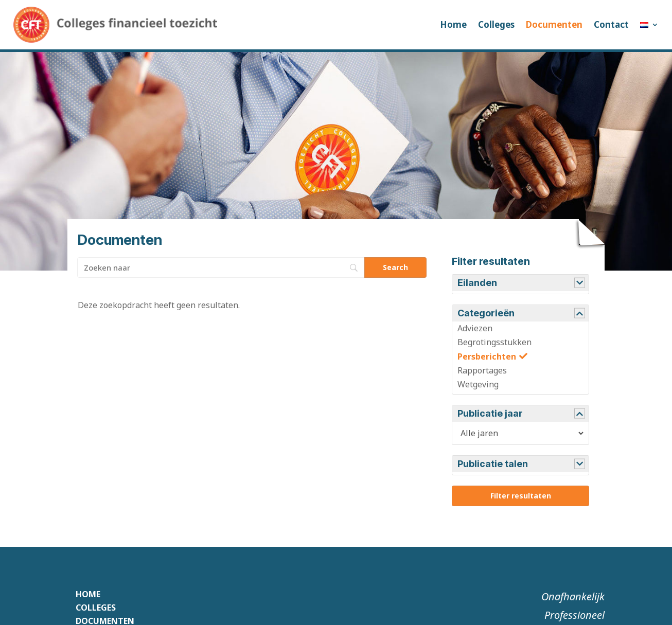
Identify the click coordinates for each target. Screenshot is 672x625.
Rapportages (482, 370)
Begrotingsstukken (494, 342)
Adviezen (475, 328)
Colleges (496, 24)
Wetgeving (478, 384)
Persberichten (487, 356)
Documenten (554, 24)
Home (453, 24)
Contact (611, 24)
